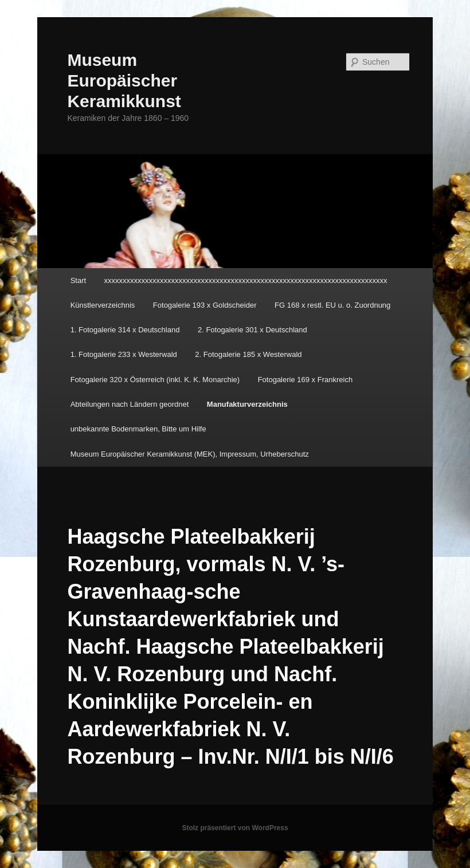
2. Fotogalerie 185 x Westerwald (248, 354)
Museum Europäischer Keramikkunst (124, 80)
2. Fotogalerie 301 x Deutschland (252, 330)
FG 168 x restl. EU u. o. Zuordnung (332, 305)
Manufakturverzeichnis (247, 404)
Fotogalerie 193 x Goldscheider (205, 305)
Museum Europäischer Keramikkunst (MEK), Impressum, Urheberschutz (190, 454)
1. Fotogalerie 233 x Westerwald (124, 354)
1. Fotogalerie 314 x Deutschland (125, 330)
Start (78, 280)
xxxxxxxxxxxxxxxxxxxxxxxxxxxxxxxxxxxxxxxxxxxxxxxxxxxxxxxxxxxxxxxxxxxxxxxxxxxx (246, 280)
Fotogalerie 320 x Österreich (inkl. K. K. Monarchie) (155, 380)
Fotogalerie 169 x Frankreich (305, 380)
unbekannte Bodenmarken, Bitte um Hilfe (138, 429)
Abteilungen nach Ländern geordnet (130, 404)
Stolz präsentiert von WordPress (235, 828)
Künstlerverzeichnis (103, 305)
